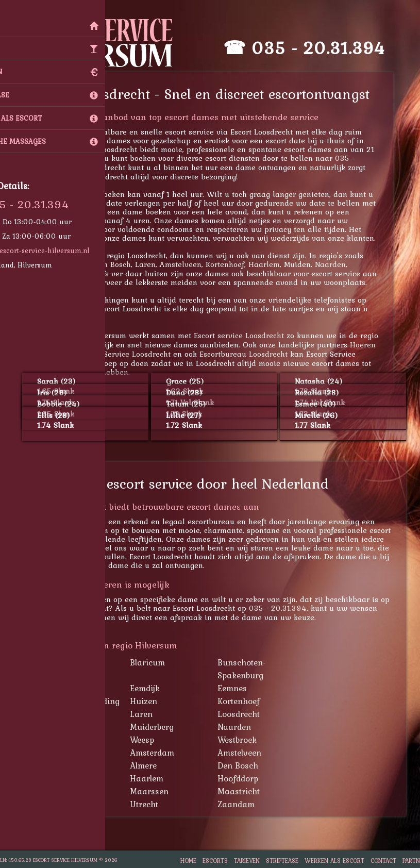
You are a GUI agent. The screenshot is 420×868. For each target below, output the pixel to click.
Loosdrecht (253, 714)
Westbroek (251, 740)
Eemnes (246, 688)
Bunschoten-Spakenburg (256, 669)
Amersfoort (78, 753)
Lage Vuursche (77, 264)
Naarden (344, 264)
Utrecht (158, 804)
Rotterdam (76, 804)
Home (188, 861)
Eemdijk (159, 688)
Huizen (157, 701)
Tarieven (247, 861)
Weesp (156, 740)
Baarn (68, 662)
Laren (159, 264)
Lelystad (72, 791)
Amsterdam (166, 753)
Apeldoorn (76, 765)
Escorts (215, 861)
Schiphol (73, 740)
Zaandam (250, 804)
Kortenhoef (239, 264)
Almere (157, 765)
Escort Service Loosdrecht (139, 354)
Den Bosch (126, 264)
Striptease (282, 861)
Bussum (72, 688)
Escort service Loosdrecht (253, 335)
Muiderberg (166, 727)
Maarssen (163, 791)
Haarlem (278, 264)
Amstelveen (195, 264)
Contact (383, 861)
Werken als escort (334, 861)
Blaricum (161, 662)
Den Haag (75, 778)
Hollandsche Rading (95, 701)
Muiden (71, 727)
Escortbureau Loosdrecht (257, 354)
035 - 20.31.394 (332, 48)
